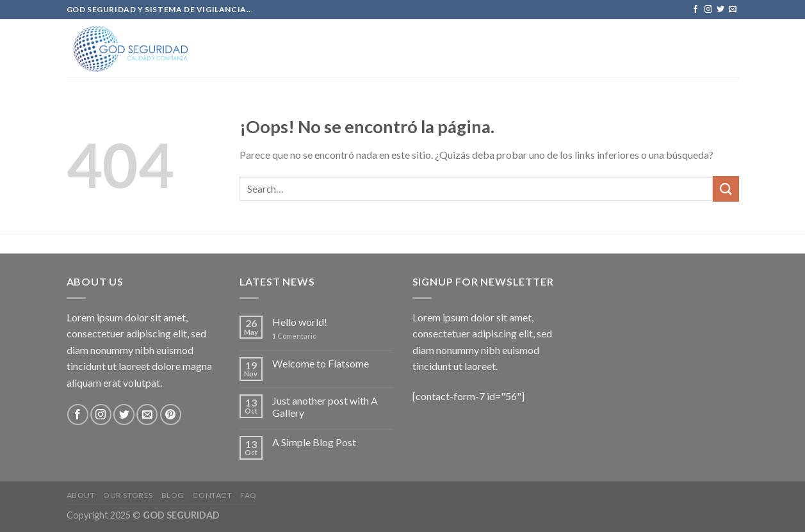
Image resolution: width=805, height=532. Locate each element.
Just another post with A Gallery (325, 407)
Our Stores (128, 495)
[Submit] (726, 189)
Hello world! (300, 322)
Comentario (294, 336)
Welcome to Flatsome (321, 363)
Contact (212, 495)
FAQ (248, 495)
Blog (173, 495)
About (81, 495)
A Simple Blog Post (314, 442)
